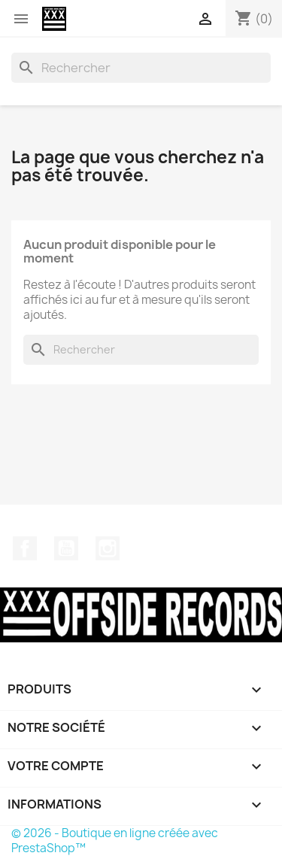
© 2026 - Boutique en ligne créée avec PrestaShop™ (115, 841)
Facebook (25, 548)
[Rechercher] (141, 68)
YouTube (66, 548)
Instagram (108, 548)
